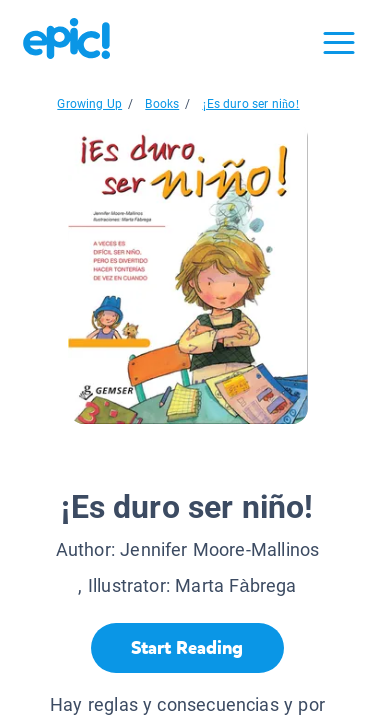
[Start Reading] (187, 648)
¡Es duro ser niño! (250, 104)
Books (162, 104)
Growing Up (89, 104)
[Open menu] (339, 43)
